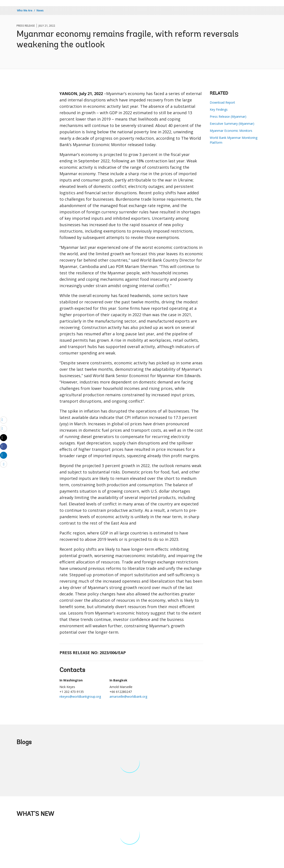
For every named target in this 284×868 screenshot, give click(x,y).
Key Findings (219, 109)
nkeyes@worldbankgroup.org (80, 696)
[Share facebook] (4, 446)
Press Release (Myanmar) (228, 117)
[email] (4, 420)
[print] (4, 429)
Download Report (222, 102)
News (40, 10)
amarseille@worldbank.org (128, 696)
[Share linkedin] (4, 455)
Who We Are (25, 10)
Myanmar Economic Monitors (231, 131)
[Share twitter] (4, 438)
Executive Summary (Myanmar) (232, 124)
